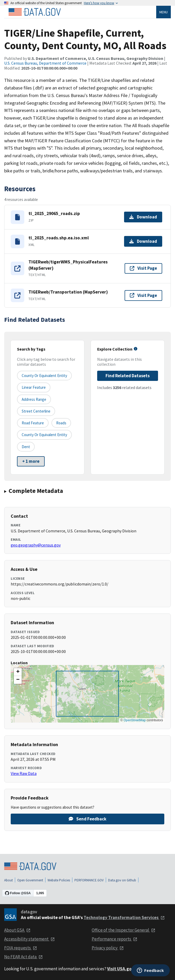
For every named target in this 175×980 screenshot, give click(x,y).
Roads (61, 423)
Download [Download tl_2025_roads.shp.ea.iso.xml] (143, 241)
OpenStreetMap (135, 720)
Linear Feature (34, 387)
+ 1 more (31, 461)
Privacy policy (108, 948)
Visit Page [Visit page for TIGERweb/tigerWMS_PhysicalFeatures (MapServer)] (143, 268)
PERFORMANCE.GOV (89, 880)
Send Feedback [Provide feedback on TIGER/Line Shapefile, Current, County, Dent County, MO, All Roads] (87, 819)
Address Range (34, 399)
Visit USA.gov (124, 969)
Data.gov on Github (122, 880)
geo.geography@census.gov (36, 545)
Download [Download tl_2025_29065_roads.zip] (143, 217)
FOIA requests (21, 948)
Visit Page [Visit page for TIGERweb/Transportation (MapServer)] (143, 295)
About (8, 880)
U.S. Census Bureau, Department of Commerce (45, 63)
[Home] (34, 12)
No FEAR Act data (24, 957)
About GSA (17, 930)
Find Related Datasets (128, 376)
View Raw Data (24, 773)
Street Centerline (36, 411)
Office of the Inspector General (124, 930)
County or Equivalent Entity (44, 435)
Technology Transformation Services (124, 917)
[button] (18, 672)
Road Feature (33, 423)
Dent (26, 447)
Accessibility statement (30, 939)
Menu (164, 12)
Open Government (30, 880)
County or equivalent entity (44, 376)
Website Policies (59, 880)
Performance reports (115, 939)
